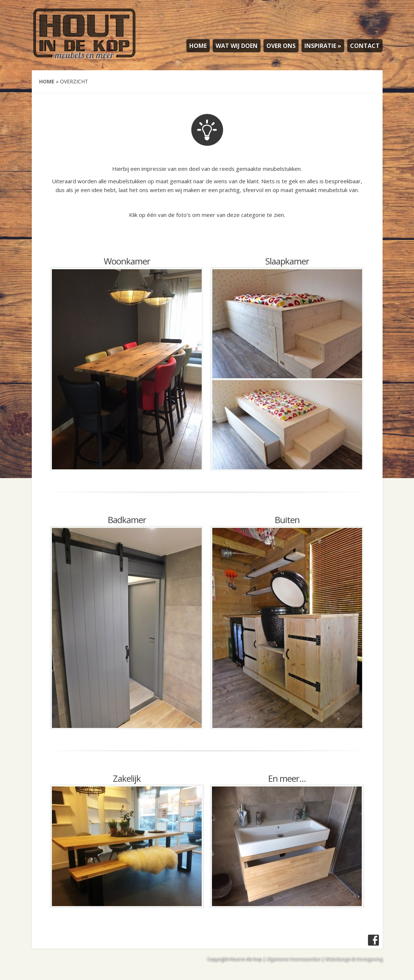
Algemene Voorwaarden (294, 959)
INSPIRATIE (323, 46)
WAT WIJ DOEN (237, 46)
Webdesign (338, 959)
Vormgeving (369, 959)
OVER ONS (281, 46)
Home (47, 81)
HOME (198, 46)
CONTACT (365, 46)
